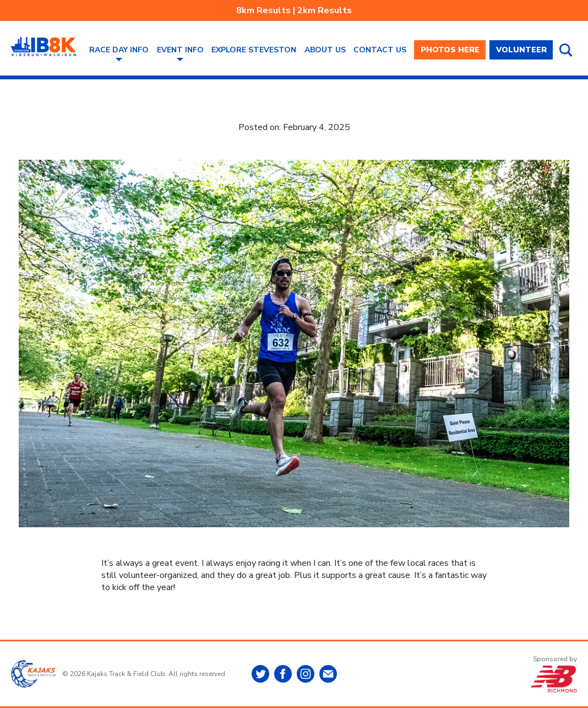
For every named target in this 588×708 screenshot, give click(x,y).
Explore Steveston (254, 50)
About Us (325, 50)
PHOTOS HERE (450, 50)
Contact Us (380, 50)
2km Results (325, 10)
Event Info (180, 50)
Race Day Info (119, 50)
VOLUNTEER (521, 50)
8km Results (263, 10)
